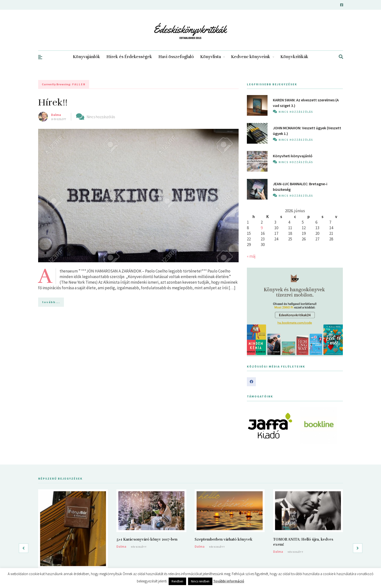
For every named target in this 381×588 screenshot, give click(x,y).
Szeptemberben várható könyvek (224, 539)
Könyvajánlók (87, 57)
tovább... (51, 302)
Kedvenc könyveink (253, 57)
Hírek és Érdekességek (129, 57)
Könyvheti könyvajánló (293, 156)
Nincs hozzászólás (101, 117)
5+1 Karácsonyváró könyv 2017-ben (147, 539)
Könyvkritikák (294, 57)
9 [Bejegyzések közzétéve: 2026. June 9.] (262, 228)
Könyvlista (212, 57)
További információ (229, 581)
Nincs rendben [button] (200, 581)
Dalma (56, 115)
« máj (251, 256)
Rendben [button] (177, 581)
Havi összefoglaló (176, 57)
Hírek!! (53, 102)
